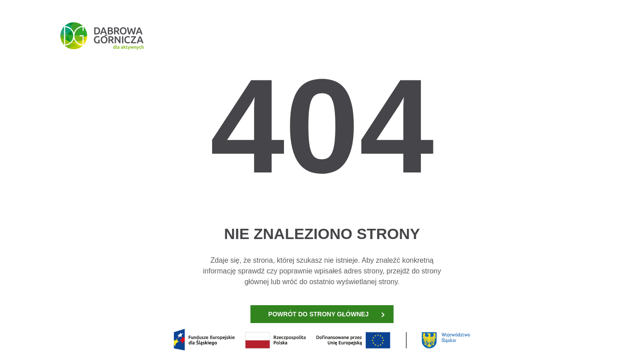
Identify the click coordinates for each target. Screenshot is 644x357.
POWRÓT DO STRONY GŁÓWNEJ (326, 314)
